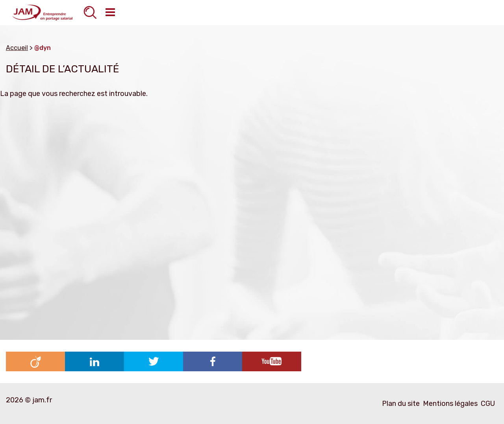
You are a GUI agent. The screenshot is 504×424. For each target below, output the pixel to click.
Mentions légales (450, 404)
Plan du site (401, 404)
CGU (488, 404)
